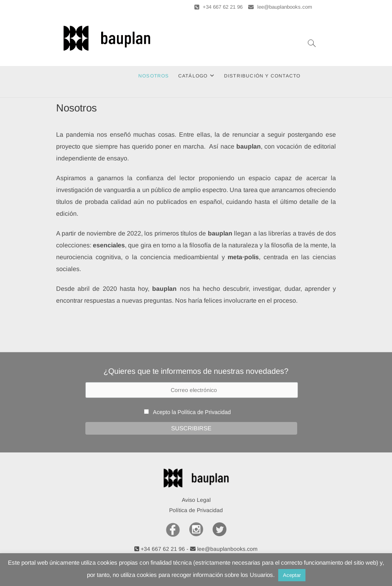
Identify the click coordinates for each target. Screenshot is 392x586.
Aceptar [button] (292, 575)
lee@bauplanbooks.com (280, 7)
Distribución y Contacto (262, 76)
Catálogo (193, 76)
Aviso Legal (196, 500)
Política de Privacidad (204, 412)
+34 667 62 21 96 (219, 7)
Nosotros (154, 76)
